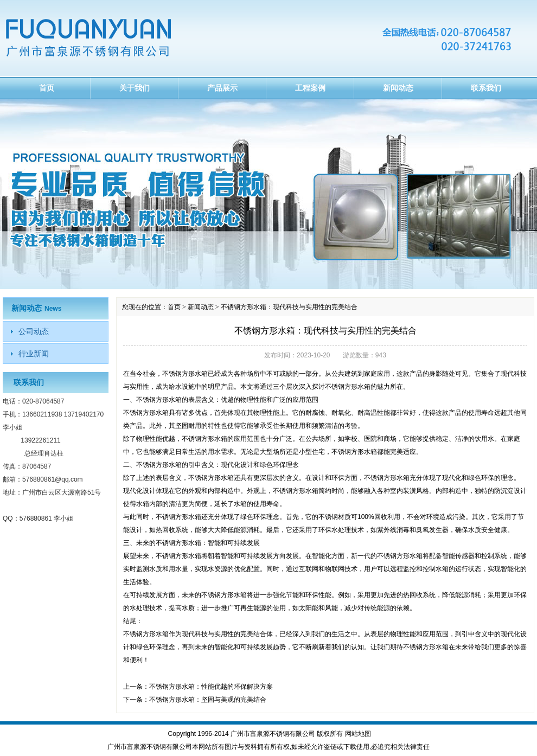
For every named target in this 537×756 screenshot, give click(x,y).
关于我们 (135, 88)
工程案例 (310, 88)
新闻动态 (398, 88)
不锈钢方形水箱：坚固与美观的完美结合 (208, 700)
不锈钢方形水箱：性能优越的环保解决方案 (211, 687)
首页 (47, 88)
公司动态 (34, 331)
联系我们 (486, 88)
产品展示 (222, 88)
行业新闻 (34, 354)
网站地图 (358, 734)
